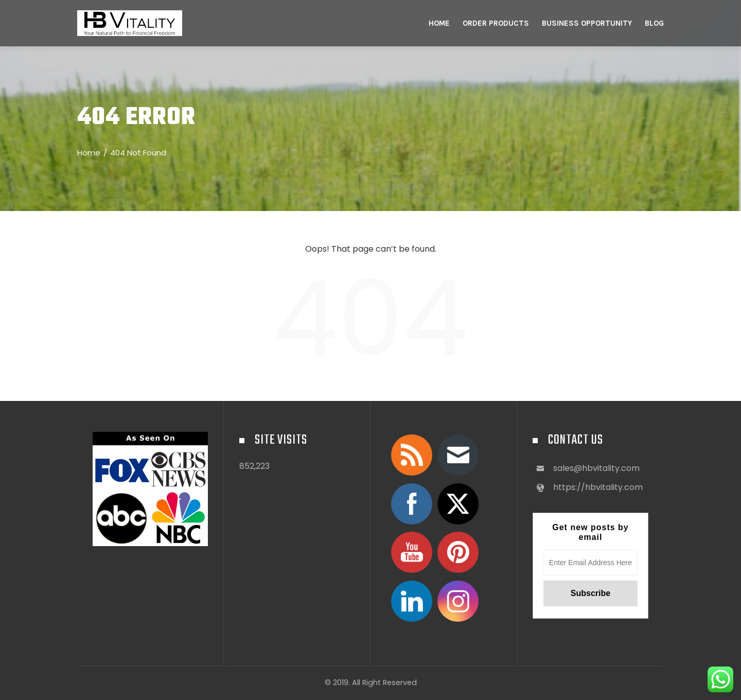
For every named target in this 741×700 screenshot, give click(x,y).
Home (439, 23)
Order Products (496, 23)
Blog (654, 23)
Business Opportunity (587, 23)
